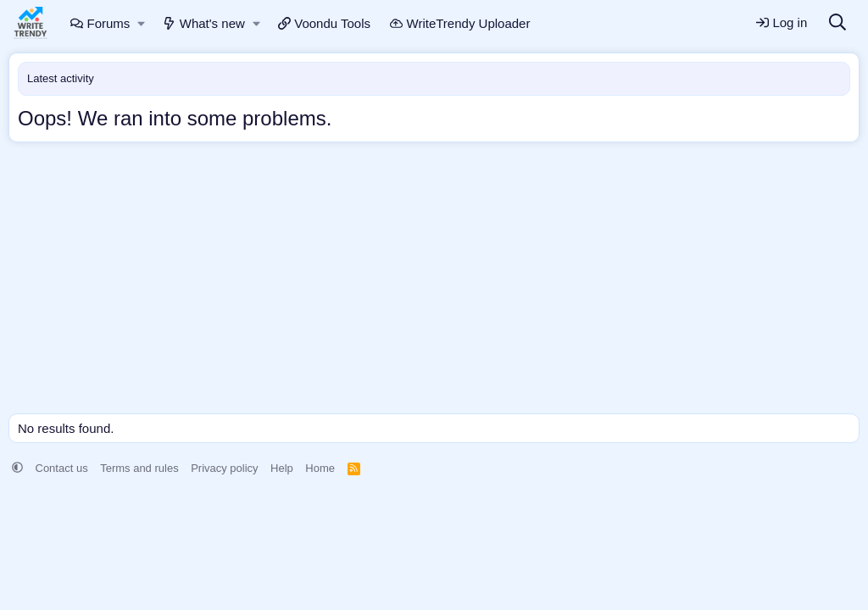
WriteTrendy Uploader (460, 23)
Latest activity (61, 78)
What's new (204, 23)
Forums (100, 23)
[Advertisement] (434, 282)
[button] (142, 23)
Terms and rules (139, 468)
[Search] (837, 23)
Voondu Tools (324, 23)
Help (282, 468)
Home (320, 468)
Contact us (62, 468)
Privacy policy (224, 468)
